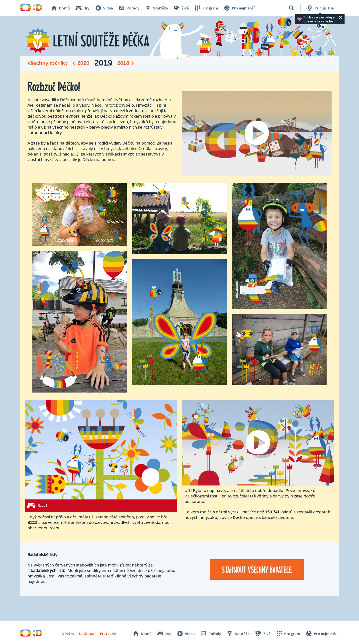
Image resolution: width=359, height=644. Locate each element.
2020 (83, 63)
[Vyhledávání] (291, 8)
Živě (181, 8)
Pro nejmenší (239, 8)
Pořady (129, 8)
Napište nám (87, 634)
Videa (104, 8)
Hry (82, 8)
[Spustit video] (257, 133)
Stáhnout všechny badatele (257, 569)
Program (206, 8)
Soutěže (156, 8)
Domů (60, 8)
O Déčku (68, 634)
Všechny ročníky (48, 63)
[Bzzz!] (101, 456)
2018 (123, 63)
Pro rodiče (108, 634)
